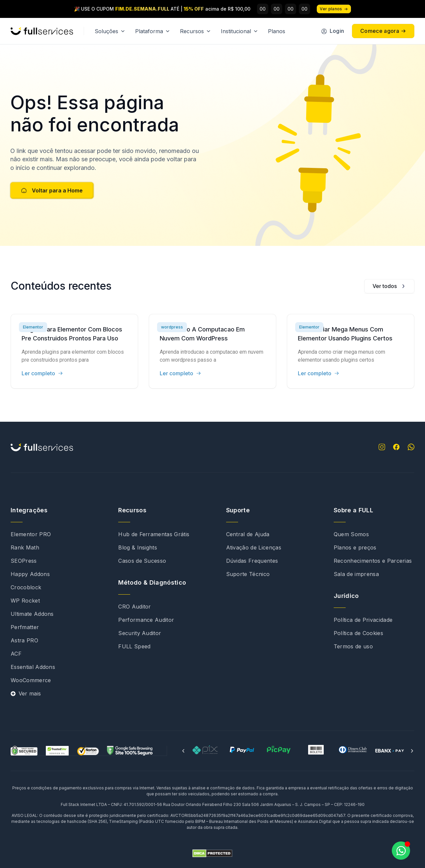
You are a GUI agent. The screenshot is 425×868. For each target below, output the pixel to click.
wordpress (172, 327)
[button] (183, 751)
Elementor (33, 327)
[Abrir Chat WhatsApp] (401, 851)
